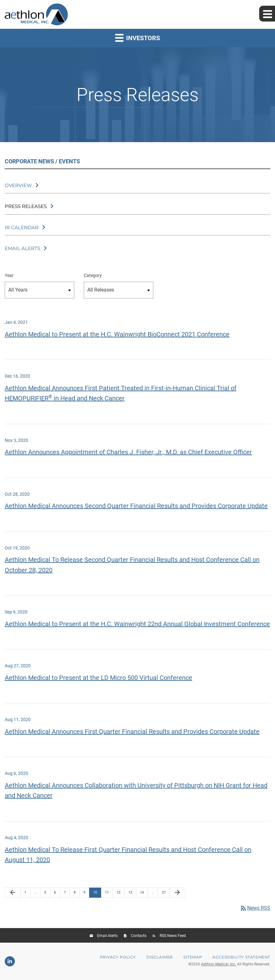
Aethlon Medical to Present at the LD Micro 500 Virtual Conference (98, 678)
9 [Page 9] (86, 894)
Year (9, 275)
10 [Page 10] (97, 894)
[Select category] (119, 290)
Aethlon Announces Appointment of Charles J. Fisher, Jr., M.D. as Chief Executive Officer (128, 452)
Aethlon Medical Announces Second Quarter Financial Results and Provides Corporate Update (136, 506)
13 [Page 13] (132, 894)
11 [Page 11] (109, 894)
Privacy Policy (118, 957)
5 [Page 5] (47, 894)
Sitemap (193, 957)
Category (93, 275)
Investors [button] (137, 38)
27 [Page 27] (165, 894)
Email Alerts (22, 248)
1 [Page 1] (27, 894)
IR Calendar (22, 227)
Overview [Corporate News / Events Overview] (18, 185)
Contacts (139, 936)
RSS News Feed (173, 936)
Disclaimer (160, 957)
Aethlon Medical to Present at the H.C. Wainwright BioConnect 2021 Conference (117, 334)
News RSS (255, 908)
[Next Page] (177, 893)
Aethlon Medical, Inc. (219, 964)
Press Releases (26, 206)
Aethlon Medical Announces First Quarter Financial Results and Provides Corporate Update (132, 732)
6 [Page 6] (57, 894)
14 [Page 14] (144, 894)
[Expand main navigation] (267, 14)
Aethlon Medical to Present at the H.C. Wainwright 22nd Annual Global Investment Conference (137, 624)
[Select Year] (40, 290)
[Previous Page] (13, 893)
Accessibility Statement (241, 957)
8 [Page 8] (76, 894)
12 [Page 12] (120, 894)
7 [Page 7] (67, 894)
